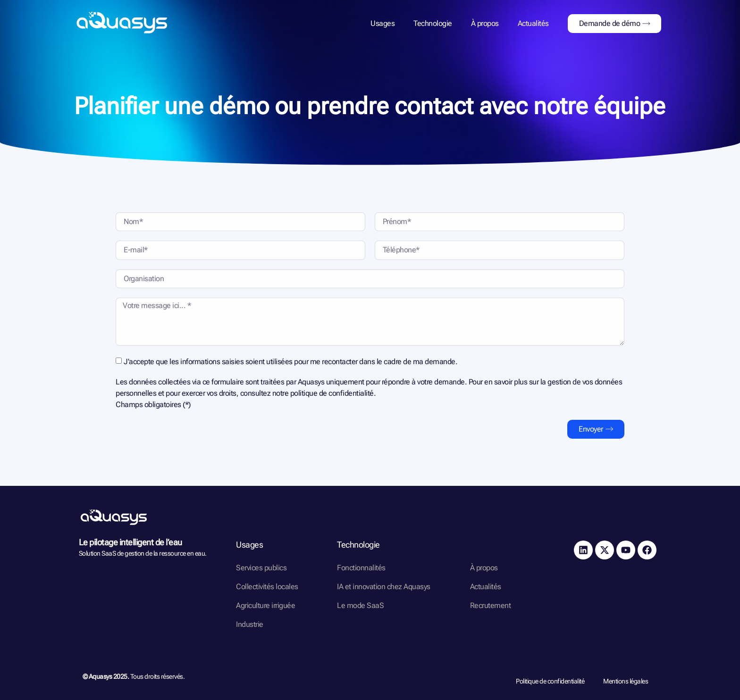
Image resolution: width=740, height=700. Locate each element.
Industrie (250, 624)
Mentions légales (626, 681)
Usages (383, 23)
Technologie (433, 23)
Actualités (533, 23)
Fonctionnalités (361, 568)
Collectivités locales (267, 587)
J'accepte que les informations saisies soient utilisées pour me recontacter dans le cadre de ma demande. (290, 362)
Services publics (261, 568)
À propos (485, 23)
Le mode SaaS (360, 605)
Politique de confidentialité (550, 681)
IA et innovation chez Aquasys (384, 587)
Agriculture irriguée (265, 605)
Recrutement (491, 605)
